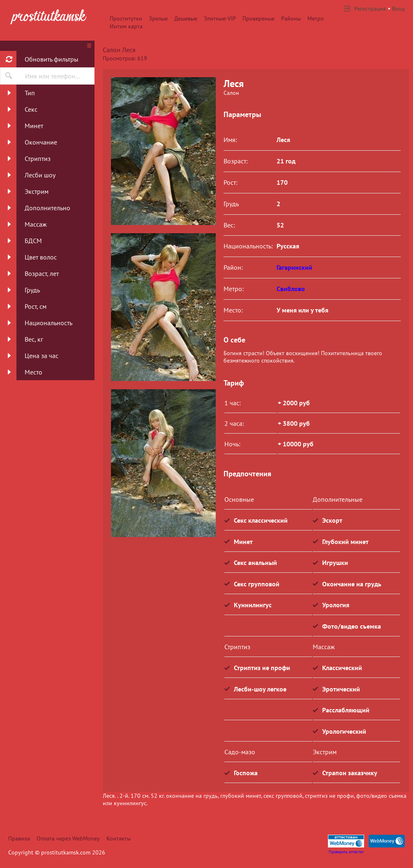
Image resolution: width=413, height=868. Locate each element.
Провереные (258, 18)
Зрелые (158, 18)
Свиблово (291, 289)
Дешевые (186, 18)
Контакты (119, 838)
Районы (291, 18)
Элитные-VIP (220, 18)
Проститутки (126, 18)
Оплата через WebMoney (68, 838)
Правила (19, 838)
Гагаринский (294, 267)
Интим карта (126, 26)
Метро (316, 18)
